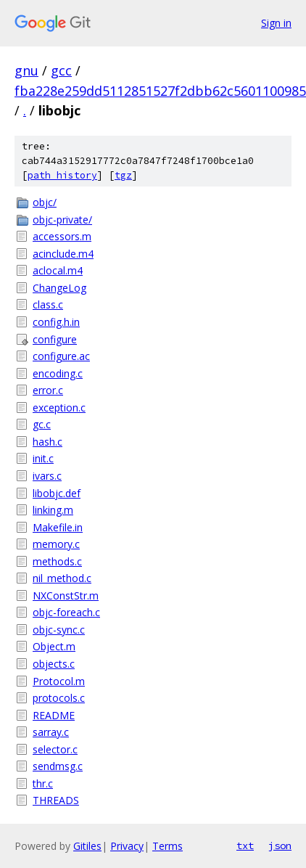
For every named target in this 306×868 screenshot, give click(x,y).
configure (55, 339)
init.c (43, 458)
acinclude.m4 (63, 254)
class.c (48, 304)
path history (62, 175)
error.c (48, 390)
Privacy (127, 846)
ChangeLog (59, 288)
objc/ (45, 202)
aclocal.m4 (58, 270)
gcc (61, 70)
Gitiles (87, 846)
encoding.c (58, 373)
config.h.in (56, 322)
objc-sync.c (59, 630)
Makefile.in (58, 527)
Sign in (276, 23)
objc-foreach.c (66, 612)
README (54, 715)
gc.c (42, 424)
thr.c (43, 783)
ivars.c (47, 476)
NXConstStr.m (66, 595)
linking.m (53, 510)
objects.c (54, 664)
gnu (26, 70)
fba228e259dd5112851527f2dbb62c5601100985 (160, 91)
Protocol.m (59, 681)
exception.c (59, 408)
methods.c (57, 561)
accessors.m (62, 236)
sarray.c (51, 732)
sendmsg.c (58, 766)
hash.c (47, 442)
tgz (123, 175)
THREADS (56, 800)
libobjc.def (57, 493)
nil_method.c (62, 578)
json (280, 846)
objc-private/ (62, 220)
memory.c (56, 544)
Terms (168, 846)
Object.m (54, 646)
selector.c (55, 749)
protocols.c (59, 698)
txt (245, 846)
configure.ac (61, 356)
